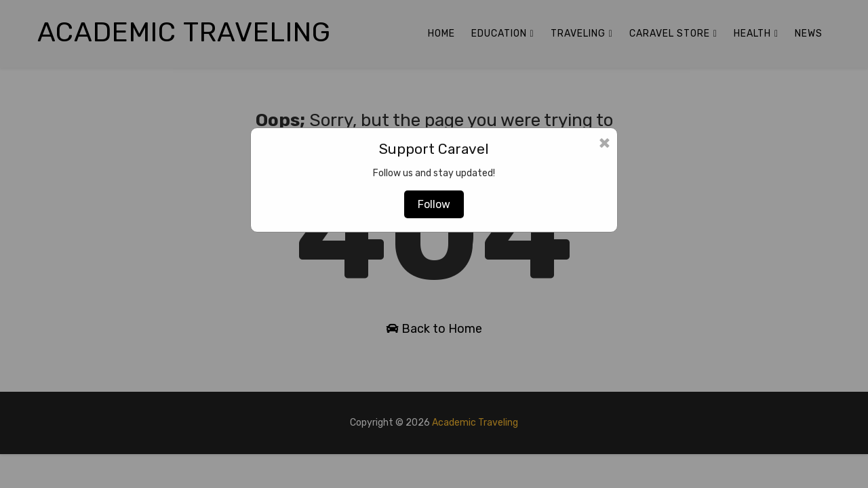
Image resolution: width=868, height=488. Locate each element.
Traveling (578, 34)
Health (752, 34)
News (809, 34)
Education (499, 34)
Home (441, 34)
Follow (434, 204)
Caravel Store (670, 34)
